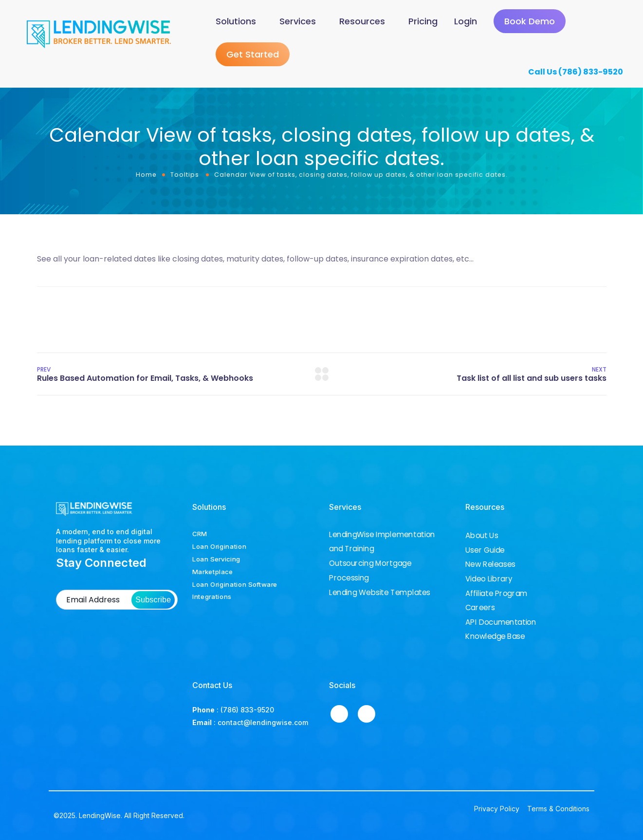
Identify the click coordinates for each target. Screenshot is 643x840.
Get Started (253, 56)
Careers (480, 608)
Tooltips (185, 176)
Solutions (236, 22)
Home (146, 176)
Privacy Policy (497, 809)
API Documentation (501, 622)
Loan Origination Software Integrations (235, 591)
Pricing (423, 22)
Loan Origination (219, 546)
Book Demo (530, 22)
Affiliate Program (496, 594)
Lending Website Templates (380, 592)
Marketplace (213, 572)
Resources (362, 22)
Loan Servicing (216, 559)
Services (298, 22)
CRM (200, 534)
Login (466, 22)
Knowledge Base (495, 636)
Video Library (489, 579)
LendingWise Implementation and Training (382, 542)
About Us (482, 536)
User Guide (485, 550)
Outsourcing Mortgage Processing (370, 570)
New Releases (490, 564)
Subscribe (153, 600)
